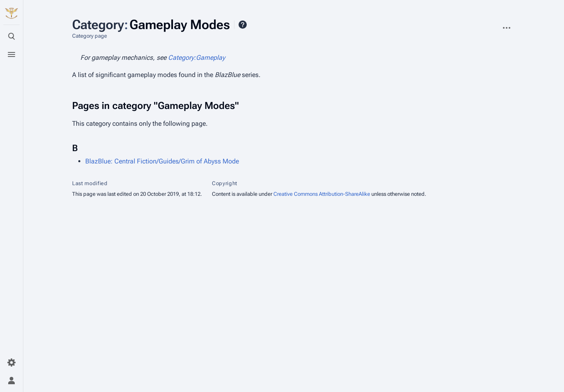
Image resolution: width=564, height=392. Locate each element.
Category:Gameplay (197, 58)
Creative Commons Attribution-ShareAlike (322, 194)
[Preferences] (11, 363)
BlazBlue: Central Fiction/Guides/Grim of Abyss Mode (162, 161)
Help (243, 25)
